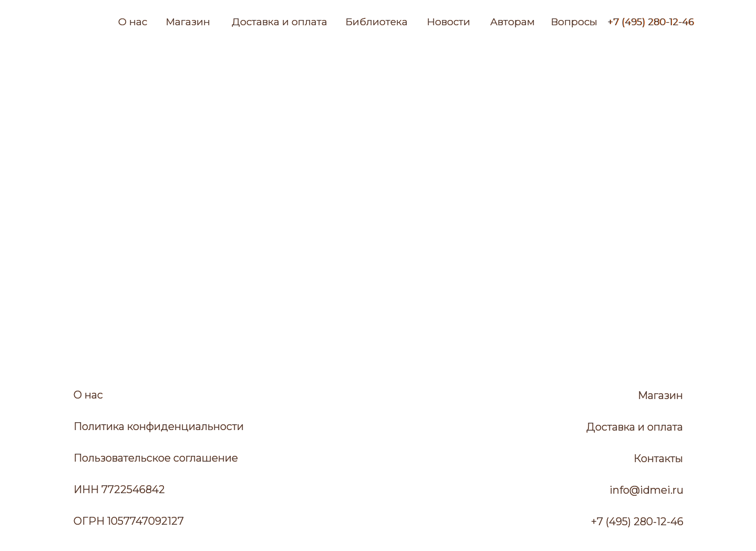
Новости (448, 22)
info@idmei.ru (646, 490)
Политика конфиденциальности (159, 426)
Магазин (188, 22)
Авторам (512, 22)
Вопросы (574, 22)
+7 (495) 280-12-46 (651, 22)
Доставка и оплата (279, 22)
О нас (133, 22)
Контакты (658, 458)
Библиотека (376, 22)
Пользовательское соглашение (156, 458)
